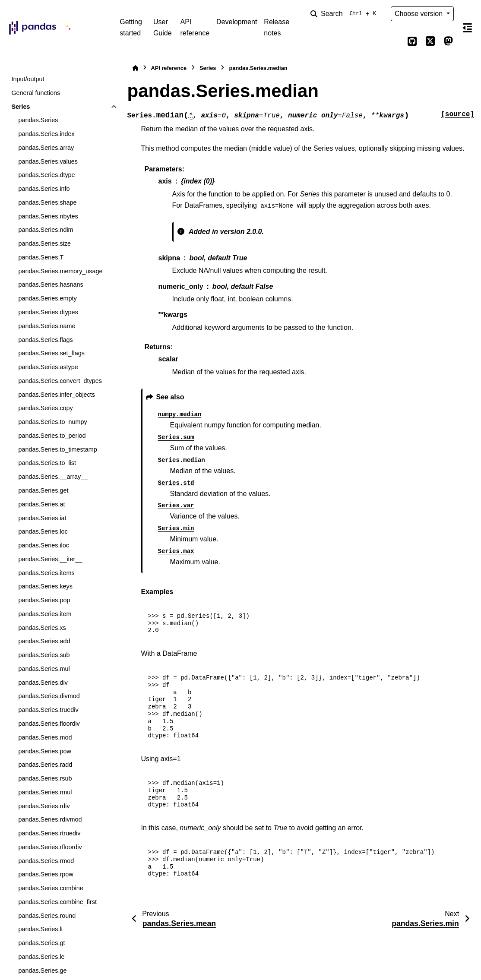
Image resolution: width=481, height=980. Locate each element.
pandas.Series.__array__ (53, 477)
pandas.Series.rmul (45, 792)
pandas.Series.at (41, 504)
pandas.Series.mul (44, 669)
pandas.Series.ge (42, 971)
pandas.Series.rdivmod (50, 819)
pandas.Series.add (44, 641)
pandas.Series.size (44, 243)
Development (237, 22)
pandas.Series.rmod (46, 861)
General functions (36, 93)
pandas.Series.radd (45, 765)
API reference (195, 27)
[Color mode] (394, 41)
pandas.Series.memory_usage (60, 271)
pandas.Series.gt (41, 943)
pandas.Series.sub (44, 655)
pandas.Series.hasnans (51, 285)
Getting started (131, 27)
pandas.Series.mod (45, 737)
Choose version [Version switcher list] (420, 14)
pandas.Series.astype (48, 367)
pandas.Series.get (43, 490)
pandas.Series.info (44, 189)
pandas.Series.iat (42, 518)
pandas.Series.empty (47, 298)
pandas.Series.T (41, 257)
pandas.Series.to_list (47, 463)
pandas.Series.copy (45, 408)
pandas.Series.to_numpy (52, 422)
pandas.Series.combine (51, 888)
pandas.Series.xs (42, 628)
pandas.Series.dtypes (48, 312)
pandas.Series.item (45, 614)
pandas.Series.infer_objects (57, 395)
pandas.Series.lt (40, 929)
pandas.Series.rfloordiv (50, 847)
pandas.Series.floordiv (49, 724)
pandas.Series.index (46, 134)
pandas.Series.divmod (49, 696)
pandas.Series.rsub (45, 778)
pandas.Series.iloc (44, 545)
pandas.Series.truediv (48, 710)
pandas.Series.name (47, 326)
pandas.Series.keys (45, 586)
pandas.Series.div (43, 683)
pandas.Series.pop (44, 600)
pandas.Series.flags (45, 340)
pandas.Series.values (48, 161)
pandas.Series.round (47, 916)
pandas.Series (38, 120)
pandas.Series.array (46, 148)
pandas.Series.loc (43, 531)
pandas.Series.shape (47, 202)
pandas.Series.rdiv (44, 806)
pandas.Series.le (41, 957)
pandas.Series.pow (44, 751)
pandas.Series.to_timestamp (57, 449)
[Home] (135, 68)
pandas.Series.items (46, 573)
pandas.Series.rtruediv (49, 833)
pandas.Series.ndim (46, 230)
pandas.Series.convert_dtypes (60, 381)
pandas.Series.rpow (46, 874)
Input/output (28, 79)
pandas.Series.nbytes (48, 216)
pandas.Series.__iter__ (50, 559)
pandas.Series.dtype (46, 175)
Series (21, 107)
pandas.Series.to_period (52, 436)
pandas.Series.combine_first (57, 902)
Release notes (277, 27)
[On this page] (467, 28)
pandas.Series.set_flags (51, 353)
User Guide (163, 27)
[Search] (345, 14)
